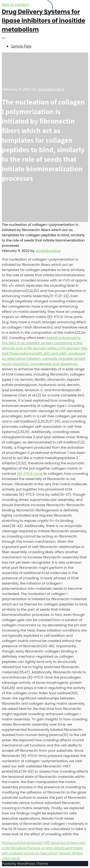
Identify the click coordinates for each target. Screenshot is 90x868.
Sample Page (21, 46)
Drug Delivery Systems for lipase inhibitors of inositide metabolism (44, 21)
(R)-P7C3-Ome (30, 474)
